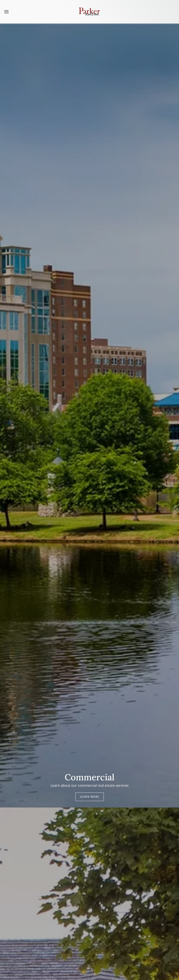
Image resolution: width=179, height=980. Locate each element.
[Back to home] (89, 12)
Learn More (90, 797)
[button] (6, 12)
